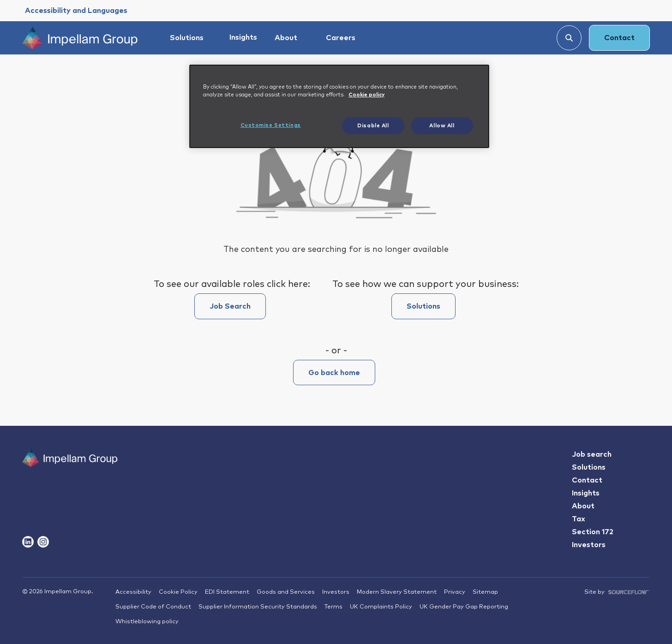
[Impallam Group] (70, 475)
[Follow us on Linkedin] (28, 542)
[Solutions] (191, 38)
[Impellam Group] (80, 38)
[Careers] (345, 38)
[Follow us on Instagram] (43, 542)
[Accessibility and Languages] (76, 11)
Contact (619, 38)
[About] (290, 38)
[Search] (569, 38)
